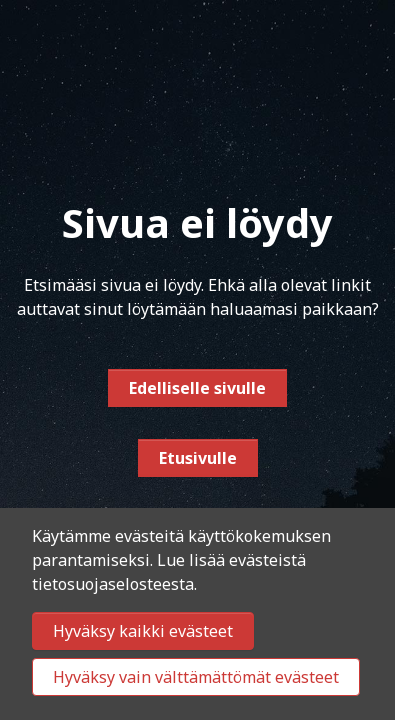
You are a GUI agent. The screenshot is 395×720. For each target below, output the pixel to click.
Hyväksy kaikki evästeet (143, 631)
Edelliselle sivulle (197, 388)
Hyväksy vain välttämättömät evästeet (196, 677)
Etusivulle (198, 458)
